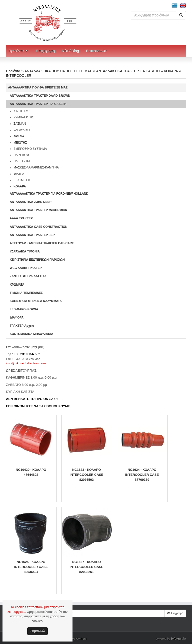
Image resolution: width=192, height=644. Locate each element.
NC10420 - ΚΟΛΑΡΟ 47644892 (31, 472)
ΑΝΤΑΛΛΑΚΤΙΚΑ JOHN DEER (31, 202)
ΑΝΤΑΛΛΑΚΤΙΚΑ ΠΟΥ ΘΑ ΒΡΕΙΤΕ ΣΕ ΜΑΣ (58, 71)
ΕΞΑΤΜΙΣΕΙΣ (22, 180)
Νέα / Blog (70, 51)
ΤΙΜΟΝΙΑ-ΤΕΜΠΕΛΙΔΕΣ (26, 293)
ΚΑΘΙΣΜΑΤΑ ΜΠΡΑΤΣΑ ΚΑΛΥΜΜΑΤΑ (36, 301)
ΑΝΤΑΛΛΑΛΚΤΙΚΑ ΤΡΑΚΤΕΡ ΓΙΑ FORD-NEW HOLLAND (49, 194)
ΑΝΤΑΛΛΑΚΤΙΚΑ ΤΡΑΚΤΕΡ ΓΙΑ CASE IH (128, 71)
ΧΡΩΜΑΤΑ (17, 285)
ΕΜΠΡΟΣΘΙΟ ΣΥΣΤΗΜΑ (30, 149)
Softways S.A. (178, 639)
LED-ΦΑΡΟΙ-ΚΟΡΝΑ (24, 309)
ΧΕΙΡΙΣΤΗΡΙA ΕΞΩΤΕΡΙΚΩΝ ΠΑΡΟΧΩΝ (37, 260)
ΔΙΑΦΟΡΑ (17, 318)
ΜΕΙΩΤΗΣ (20, 143)
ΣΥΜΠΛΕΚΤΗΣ (24, 117)
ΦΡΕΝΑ (19, 136)
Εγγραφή (175, 613)
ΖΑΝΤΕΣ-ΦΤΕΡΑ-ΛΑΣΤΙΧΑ (28, 276)
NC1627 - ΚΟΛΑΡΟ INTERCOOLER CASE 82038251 (86, 567)
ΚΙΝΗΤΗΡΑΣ (22, 111)
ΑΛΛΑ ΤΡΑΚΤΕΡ (21, 218)
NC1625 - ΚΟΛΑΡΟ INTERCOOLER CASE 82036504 (31, 567)
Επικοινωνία (96, 51)
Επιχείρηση (45, 51)
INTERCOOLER (19, 76)
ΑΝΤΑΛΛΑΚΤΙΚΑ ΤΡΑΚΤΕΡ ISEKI (33, 235)
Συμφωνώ (37, 631)
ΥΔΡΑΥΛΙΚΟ (22, 130)
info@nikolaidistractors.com (26, 363)
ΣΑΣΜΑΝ (20, 124)
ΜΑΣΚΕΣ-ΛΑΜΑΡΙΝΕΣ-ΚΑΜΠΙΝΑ (36, 167)
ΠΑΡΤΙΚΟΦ (21, 155)
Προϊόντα (16, 51)
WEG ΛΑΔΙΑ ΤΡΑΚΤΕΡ (26, 268)
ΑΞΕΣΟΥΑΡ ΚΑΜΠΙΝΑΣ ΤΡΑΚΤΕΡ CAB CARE (42, 243)
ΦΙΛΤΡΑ (19, 174)
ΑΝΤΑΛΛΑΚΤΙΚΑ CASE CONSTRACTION (38, 227)
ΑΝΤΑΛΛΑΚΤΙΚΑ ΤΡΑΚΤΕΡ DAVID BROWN (40, 96)
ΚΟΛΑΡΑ (171, 71)
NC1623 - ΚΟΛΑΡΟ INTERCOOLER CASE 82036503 (86, 475)
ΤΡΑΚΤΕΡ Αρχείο (22, 326)
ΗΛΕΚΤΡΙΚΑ (22, 161)
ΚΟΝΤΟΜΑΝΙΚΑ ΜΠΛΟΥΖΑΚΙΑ (31, 334)
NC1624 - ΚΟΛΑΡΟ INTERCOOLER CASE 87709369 (142, 475)
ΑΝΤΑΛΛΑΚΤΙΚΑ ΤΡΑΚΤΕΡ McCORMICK (38, 210)
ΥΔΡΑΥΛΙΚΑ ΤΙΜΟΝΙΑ (25, 251)
